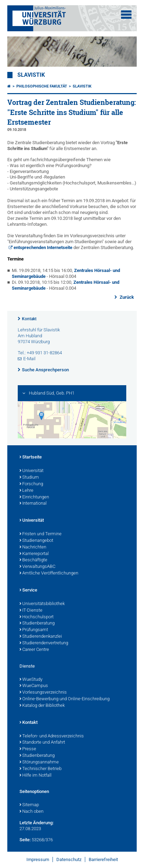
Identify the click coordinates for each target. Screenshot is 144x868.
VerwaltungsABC (37, 567)
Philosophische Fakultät (42, 86)
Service (28, 590)
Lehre (26, 491)
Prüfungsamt (34, 630)
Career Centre (34, 650)
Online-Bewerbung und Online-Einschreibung (65, 699)
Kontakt (29, 319)
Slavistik (31, 75)
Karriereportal (34, 554)
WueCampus (34, 686)
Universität (31, 471)
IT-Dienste (31, 611)
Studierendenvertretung (44, 643)
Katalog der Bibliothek (42, 706)
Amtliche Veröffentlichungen (49, 573)
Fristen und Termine (41, 534)
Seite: (25, 840)
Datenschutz (69, 859)
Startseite (31, 457)
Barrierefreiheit (103, 859)
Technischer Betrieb (41, 769)
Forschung (31, 484)
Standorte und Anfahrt (42, 743)
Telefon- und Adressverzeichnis (52, 736)
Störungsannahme (39, 762)
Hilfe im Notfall (35, 776)
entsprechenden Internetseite (43, 247)
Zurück (126, 297)
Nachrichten (33, 547)
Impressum (38, 859)
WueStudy (31, 680)
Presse (28, 749)
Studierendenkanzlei (41, 637)
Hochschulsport (37, 617)
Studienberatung (37, 623)
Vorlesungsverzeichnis (43, 693)
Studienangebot (36, 541)
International (33, 504)
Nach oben (31, 812)
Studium (29, 478)
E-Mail (29, 359)
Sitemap (29, 805)
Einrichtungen (34, 497)
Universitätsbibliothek (42, 604)
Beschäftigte (33, 560)
